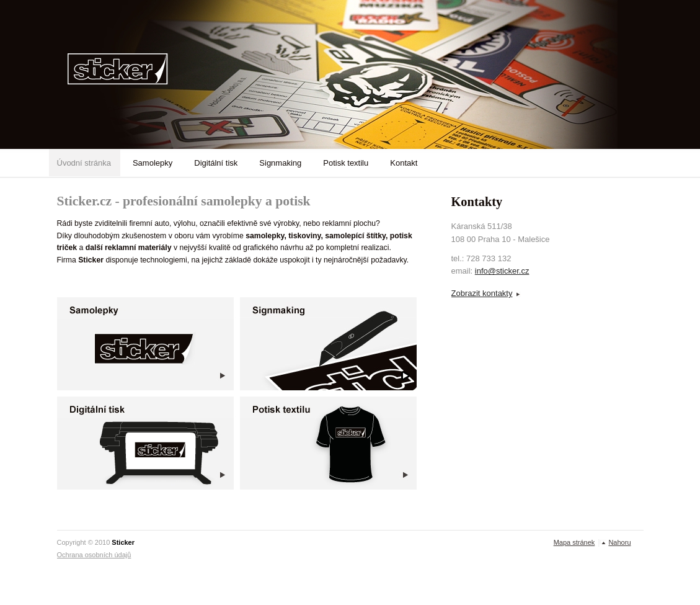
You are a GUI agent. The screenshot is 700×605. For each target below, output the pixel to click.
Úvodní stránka (84, 163)
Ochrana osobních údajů (94, 555)
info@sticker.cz (502, 271)
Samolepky (153, 163)
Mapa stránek (574, 542)
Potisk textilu (346, 163)
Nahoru (619, 542)
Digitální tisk (216, 163)
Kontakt (404, 163)
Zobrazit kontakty (482, 293)
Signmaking (280, 163)
